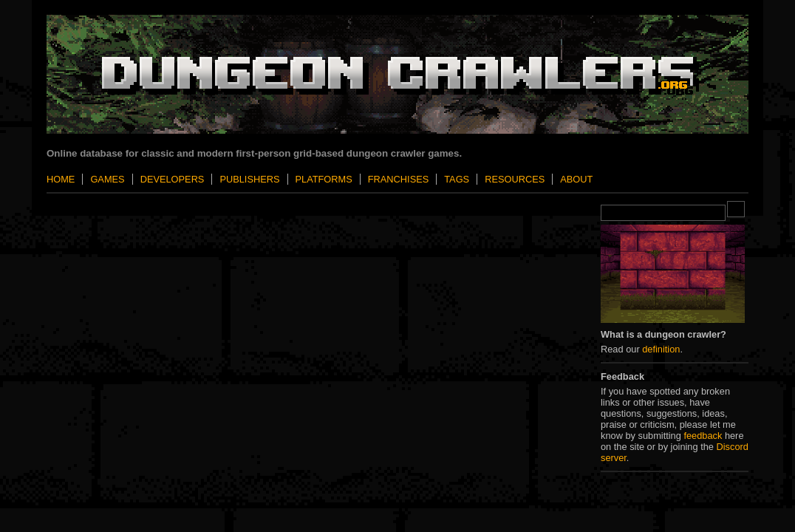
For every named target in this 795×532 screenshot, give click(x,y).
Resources (515, 179)
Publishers (249, 179)
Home (61, 179)
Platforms (324, 179)
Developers (173, 179)
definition (661, 349)
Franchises (398, 179)
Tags (457, 179)
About (576, 179)
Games (107, 179)
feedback (703, 436)
